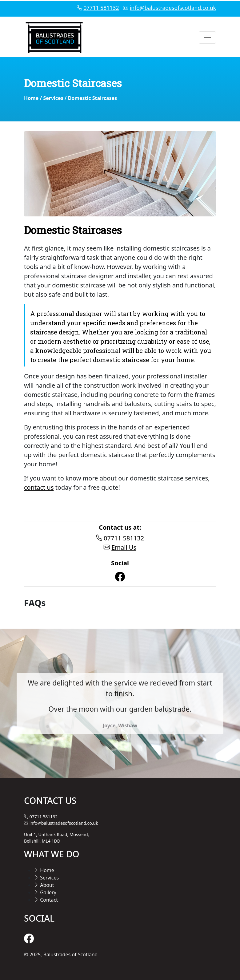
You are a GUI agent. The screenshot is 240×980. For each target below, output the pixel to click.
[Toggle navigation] (207, 38)
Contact (46, 900)
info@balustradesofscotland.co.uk (173, 8)
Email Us (124, 547)
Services (53, 98)
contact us (39, 487)
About (44, 885)
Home (31, 98)
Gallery (45, 892)
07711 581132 (101, 8)
